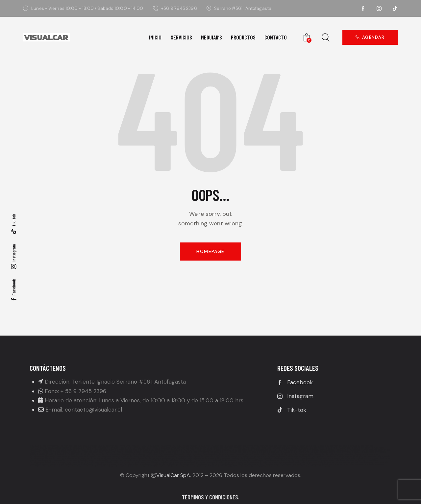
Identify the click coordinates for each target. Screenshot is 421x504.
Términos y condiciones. (211, 497)
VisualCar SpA (173, 475)
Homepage (210, 251)
